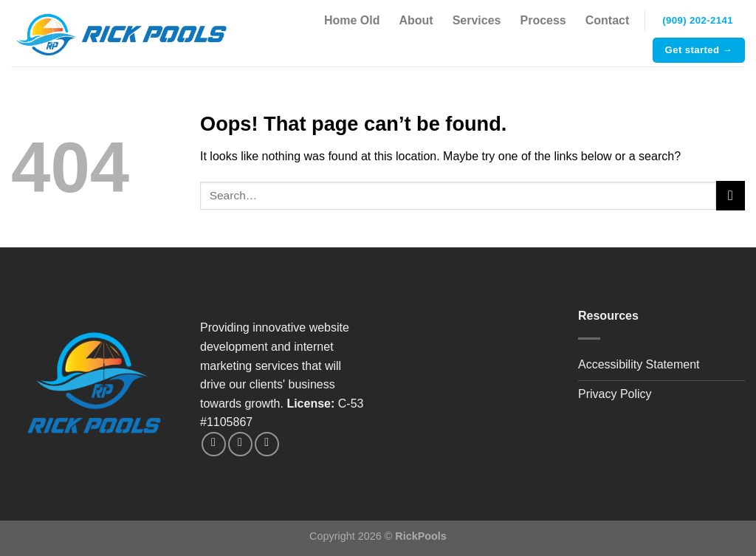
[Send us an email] (240, 444)
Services (477, 20)
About (416, 20)
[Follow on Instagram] (214, 444)
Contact (608, 20)
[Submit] (731, 195)
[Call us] (267, 444)
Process (543, 20)
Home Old (352, 20)
